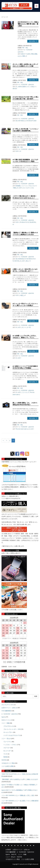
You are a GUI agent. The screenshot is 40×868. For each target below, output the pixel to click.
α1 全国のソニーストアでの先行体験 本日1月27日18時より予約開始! (25, 367)
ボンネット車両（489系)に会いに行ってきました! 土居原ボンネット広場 (25, 65)
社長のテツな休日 (26, 54)
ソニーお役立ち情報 (7, 766)
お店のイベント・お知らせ (9, 708)
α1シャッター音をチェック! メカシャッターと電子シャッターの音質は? (25, 304)
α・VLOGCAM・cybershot (27, 85)
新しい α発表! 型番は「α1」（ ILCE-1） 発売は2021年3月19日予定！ (25, 404)
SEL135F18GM (20, 121)
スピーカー (7, 748)
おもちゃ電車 (21, 56)
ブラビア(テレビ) (9, 726)
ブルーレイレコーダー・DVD (12, 729)
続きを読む (33, 41)
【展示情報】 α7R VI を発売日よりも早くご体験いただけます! (20, 779)
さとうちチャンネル (28, 188)
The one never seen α (22, 429)
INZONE (4, 760)
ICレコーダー (7, 751)
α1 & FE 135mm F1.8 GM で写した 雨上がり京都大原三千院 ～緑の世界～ (26, 98)
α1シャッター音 (26, 327)
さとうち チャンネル (8, 705)
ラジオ (6, 754)
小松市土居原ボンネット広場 (26, 87)
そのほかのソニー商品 (8, 763)
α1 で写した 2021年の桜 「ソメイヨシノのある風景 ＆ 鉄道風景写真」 (26, 130)
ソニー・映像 (5, 723)
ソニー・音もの (6, 738)
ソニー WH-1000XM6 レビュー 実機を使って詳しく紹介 (18, 795)
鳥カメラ (28, 261)
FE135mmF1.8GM (31, 121)
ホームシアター (8, 732)
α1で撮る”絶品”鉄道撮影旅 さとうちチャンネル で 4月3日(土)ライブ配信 (25, 160)
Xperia (3, 717)
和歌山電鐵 (34, 54)
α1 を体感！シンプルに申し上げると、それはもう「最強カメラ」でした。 (25, 337)
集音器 (6, 757)
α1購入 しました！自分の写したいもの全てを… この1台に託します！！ (25, 270)
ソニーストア (26, 392)
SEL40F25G (33, 222)
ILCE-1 (17, 151)
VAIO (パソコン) (6, 720)
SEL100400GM (20, 259)
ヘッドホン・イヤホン (10, 745)
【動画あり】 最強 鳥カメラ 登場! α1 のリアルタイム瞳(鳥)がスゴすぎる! (25, 233)
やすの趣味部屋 (6, 711)
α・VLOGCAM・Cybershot (12, 845)
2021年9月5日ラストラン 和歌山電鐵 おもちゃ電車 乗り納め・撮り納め (28, 24)
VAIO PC (18, 845)
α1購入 (22, 295)
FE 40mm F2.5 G (24, 222)
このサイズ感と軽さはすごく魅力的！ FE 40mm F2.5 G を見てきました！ (25, 197)
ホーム (3, 17)
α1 (26, 56)
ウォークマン (7, 742)
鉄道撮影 (18, 186)
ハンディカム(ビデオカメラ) (12, 735)
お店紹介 (2, 845)
